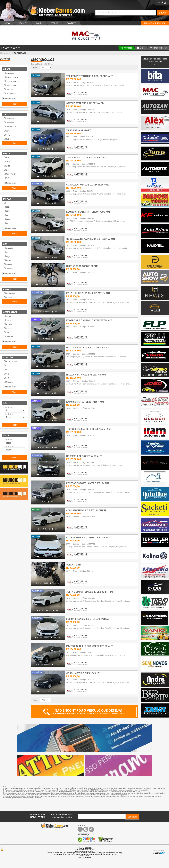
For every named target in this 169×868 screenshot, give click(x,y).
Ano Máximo (9, 414)
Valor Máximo (9, 447)
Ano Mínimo (8, 407)
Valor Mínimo (9, 440)
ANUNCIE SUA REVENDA (155, 23)
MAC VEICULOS (11, 48)
